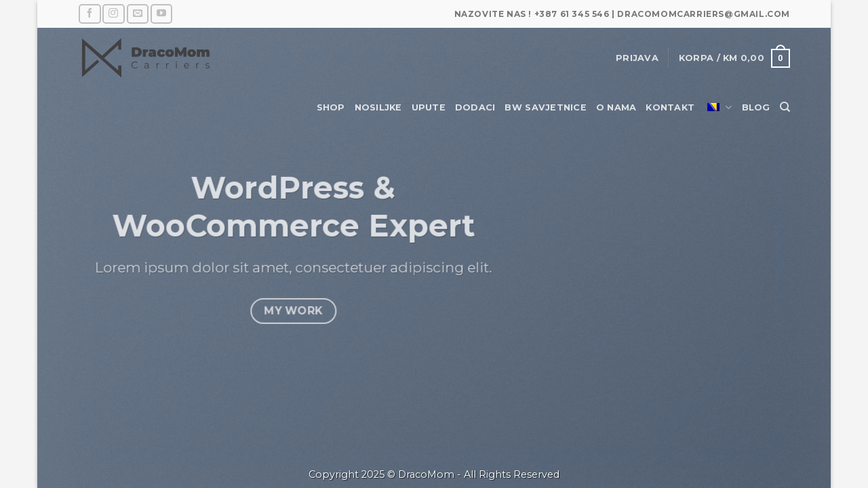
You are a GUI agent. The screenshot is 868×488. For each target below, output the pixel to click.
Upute (429, 107)
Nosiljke (378, 107)
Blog (756, 107)
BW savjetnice (545, 107)
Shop (331, 107)
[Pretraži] (785, 107)
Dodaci (475, 107)
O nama (616, 107)
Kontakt (670, 107)
